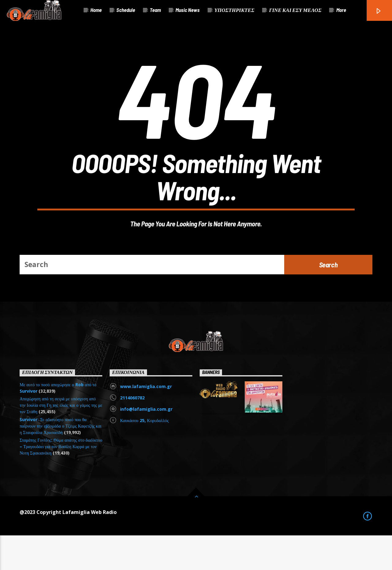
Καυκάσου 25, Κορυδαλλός (144, 455)
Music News (188, 10)
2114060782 (132, 433)
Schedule (126, 10)
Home (96, 10)
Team (155, 10)
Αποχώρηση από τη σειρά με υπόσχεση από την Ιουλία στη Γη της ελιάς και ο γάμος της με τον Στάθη (61, 440)
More (341, 10)
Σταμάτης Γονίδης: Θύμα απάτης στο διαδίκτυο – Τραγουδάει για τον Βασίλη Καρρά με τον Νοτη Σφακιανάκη (61, 481)
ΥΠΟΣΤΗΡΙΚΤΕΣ (234, 10)
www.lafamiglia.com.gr (146, 421)
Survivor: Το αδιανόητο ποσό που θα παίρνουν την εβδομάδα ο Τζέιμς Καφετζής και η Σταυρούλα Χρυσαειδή (60, 461)
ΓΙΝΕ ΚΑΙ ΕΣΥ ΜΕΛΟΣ (295, 10)
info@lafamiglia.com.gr (146, 444)
